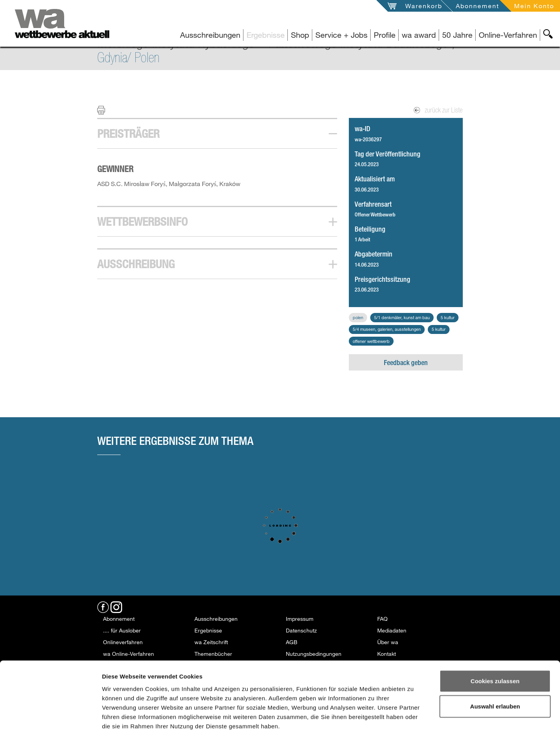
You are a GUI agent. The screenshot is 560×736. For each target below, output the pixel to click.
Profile (385, 35)
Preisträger (128, 133)
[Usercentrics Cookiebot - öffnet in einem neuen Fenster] (50, 721)
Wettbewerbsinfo (143, 221)
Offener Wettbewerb (371, 341)
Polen (358, 317)
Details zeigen (416, 721)
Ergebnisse (266, 35)
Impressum (300, 619)
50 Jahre (457, 35)
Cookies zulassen (495, 644)
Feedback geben (406, 362)
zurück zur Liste (438, 110)
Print (106, 110)
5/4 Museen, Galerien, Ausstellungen (387, 329)
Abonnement (478, 6)
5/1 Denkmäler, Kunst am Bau (402, 317)
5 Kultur (448, 317)
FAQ (382, 619)
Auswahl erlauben (495, 670)
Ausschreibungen (210, 35)
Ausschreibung (136, 264)
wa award (419, 35)
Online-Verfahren (508, 35)
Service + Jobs (341, 35)
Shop (300, 35)
